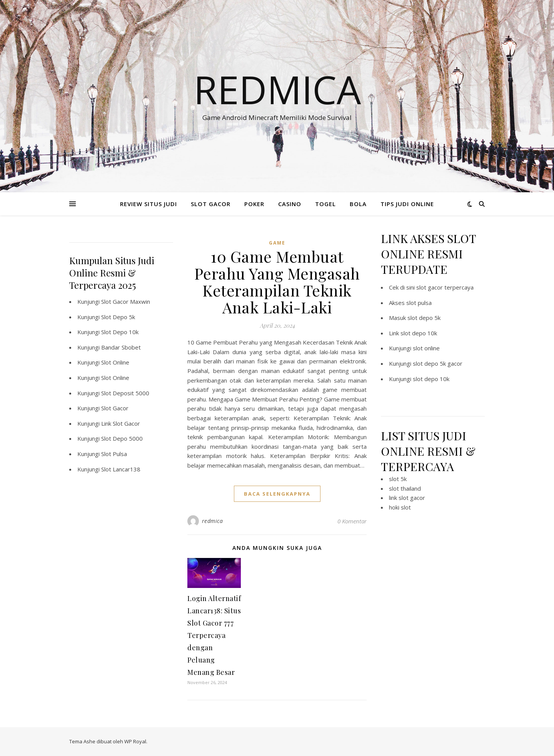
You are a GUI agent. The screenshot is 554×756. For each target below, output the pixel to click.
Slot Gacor (115, 408)
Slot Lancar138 (121, 469)
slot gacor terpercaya (445, 287)
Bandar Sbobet (121, 347)
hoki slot (400, 507)
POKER (254, 204)
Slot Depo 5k (118, 317)
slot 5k (398, 479)
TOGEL (325, 204)
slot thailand (405, 488)
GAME (277, 243)
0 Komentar (352, 521)
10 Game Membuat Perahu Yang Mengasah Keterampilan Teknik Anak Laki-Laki (277, 282)
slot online (426, 348)
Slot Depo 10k (120, 332)
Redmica (277, 89)
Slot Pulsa (114, 454)
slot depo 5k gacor (438, 363)
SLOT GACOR (211, 204)
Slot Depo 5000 (122, 438)
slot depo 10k (419, 333)
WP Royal (135, 741)
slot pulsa (419, 303)
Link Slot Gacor (121, 423)
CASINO (290, 204)
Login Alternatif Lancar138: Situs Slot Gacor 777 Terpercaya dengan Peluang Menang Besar (214, 635)
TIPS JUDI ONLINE (407, 204)
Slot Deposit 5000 (125, 393)
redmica (213, 521)
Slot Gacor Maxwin (126, 301)
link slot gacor (407, 498)
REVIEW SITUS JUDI (149, 204)
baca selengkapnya (277, 494)
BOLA (358, 204)
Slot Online (115, 362)
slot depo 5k (424, 318)
